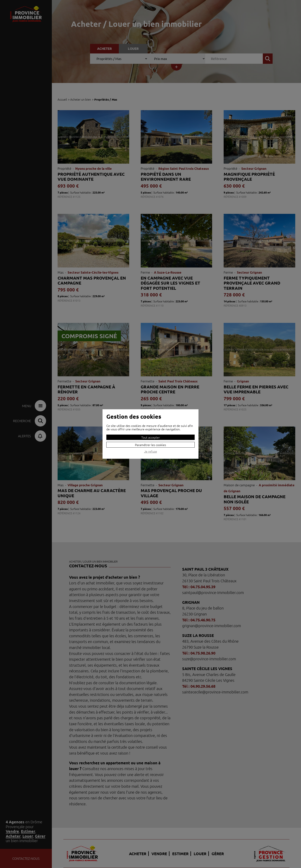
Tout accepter (151, 437)
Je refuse (151, 451)
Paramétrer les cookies (150, 445)
